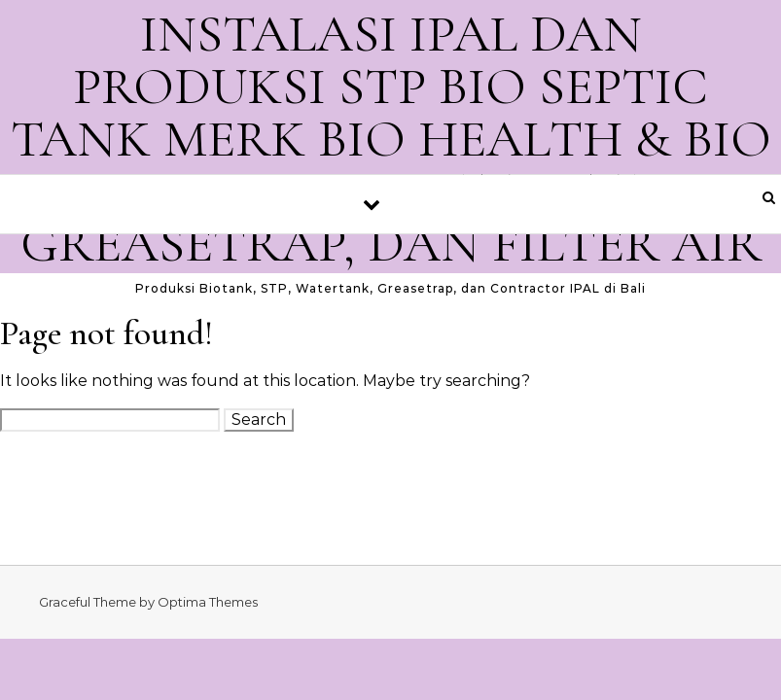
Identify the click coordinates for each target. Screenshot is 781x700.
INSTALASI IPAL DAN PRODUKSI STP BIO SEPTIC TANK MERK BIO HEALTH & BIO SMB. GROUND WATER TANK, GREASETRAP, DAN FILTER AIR (391, 139)
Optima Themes (208, 602)
